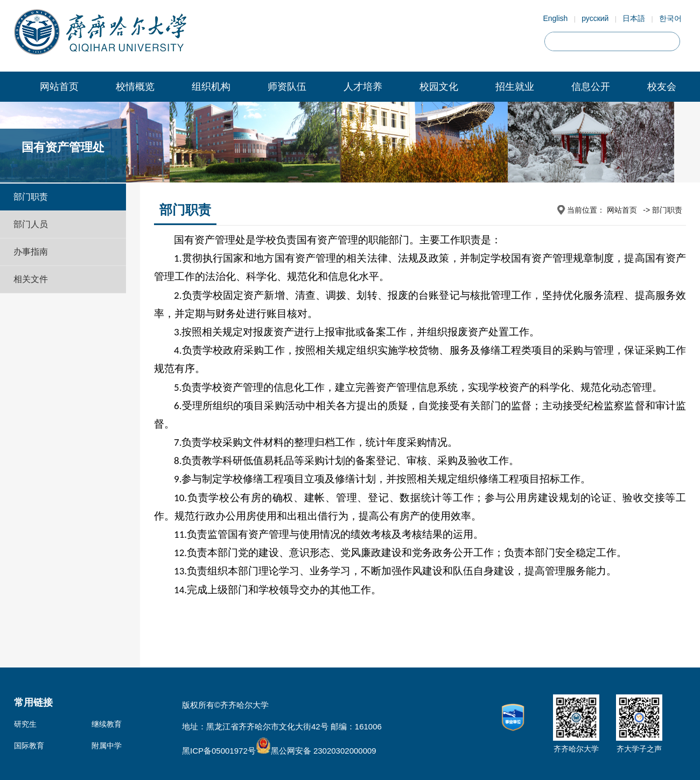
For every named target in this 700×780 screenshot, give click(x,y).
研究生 (25, 724)
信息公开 (591, 87)
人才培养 (363, 87)
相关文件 (31, 279)
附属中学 (107, 746)
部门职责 (31, 197)
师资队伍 (287, 87)
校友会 (662, 87)
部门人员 (31, 224)
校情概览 (135, 87)
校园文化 (439, 87)
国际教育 (29, 746)
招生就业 (515, 87)
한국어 (670, 18)
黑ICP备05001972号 (219, 751)
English (555, 18)
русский (595, 18)
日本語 (634, 18)
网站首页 (59, 87)
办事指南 (31, 252)
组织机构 (211, 87)
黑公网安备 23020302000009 (316, 751)
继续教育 (107, 724)
